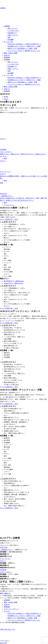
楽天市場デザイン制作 (14, 281)
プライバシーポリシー (11, 609)
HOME (6, 97)
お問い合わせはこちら (8, 627)
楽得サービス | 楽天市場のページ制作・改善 (22, 49)
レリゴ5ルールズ (13, 31)
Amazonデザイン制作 (13, 283)
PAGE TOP (3, 643)
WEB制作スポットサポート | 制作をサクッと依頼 (24, 46)
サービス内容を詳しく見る (9, 219)
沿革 (9, 37)
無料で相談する (5, 593)
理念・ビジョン (13, 28)
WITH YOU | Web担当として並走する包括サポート (24, 44)
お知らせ (7, 55)
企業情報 (7, 26)
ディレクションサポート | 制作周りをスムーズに (24, 51)
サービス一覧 (8, 42)
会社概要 (11, 40)
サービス (7, 611)
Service (6, 99)
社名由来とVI (12, 33)
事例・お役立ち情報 (11, 53)
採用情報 (7, 57)
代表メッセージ (13, 35)
